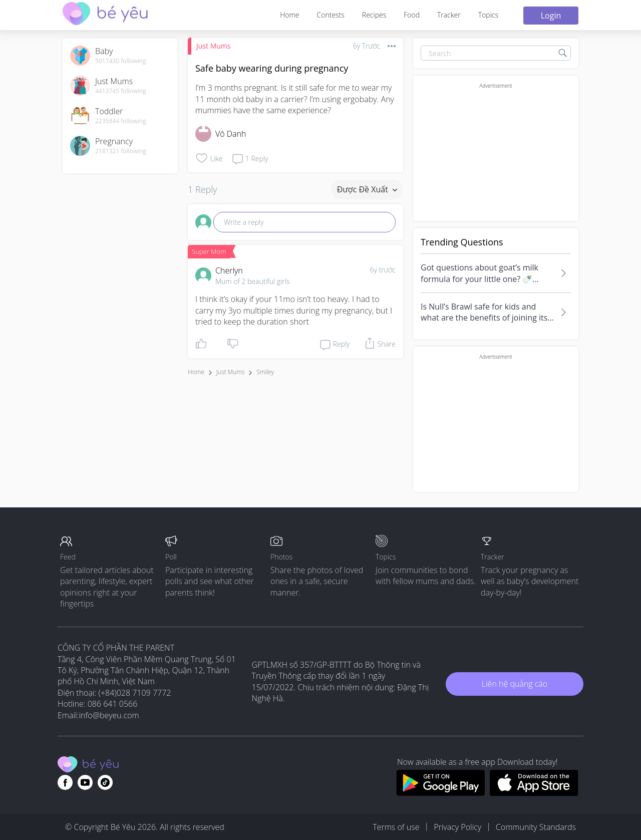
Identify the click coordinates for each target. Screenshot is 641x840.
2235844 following (121, 121)
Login (551, 16)
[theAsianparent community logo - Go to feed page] (105, 15)
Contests (331, 15)
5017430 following (121, 61)
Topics (488, 15)
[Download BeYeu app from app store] (534, 793)
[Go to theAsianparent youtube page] (85, 782)
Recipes (374, 15)
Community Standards (536, 827)
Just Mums (213, 46)
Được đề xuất (367, 189)
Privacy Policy (457, 827)
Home (289, 15)
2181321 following (121, 151)
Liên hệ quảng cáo (515, 684)
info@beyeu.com (109, 715)
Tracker (449, 15)
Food (412, 15)
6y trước (383, 270)
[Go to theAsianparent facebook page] (65, 782)
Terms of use (396, 827)
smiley (265, 372)
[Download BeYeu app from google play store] (440, 793)
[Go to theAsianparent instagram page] (105, 782)
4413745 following (121, 91)
